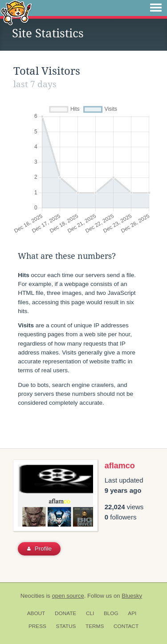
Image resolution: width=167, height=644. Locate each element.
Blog (111, 613)
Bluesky (132, 596)
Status (66, 626)
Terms (95, 626)
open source (68, 596)
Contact (126, 626)
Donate (65, 613)
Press (37, 626)
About (36, 613)
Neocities (33, 596)
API (132, 613)
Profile (39, 549)
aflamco (120, 466)
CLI (90, 613)
